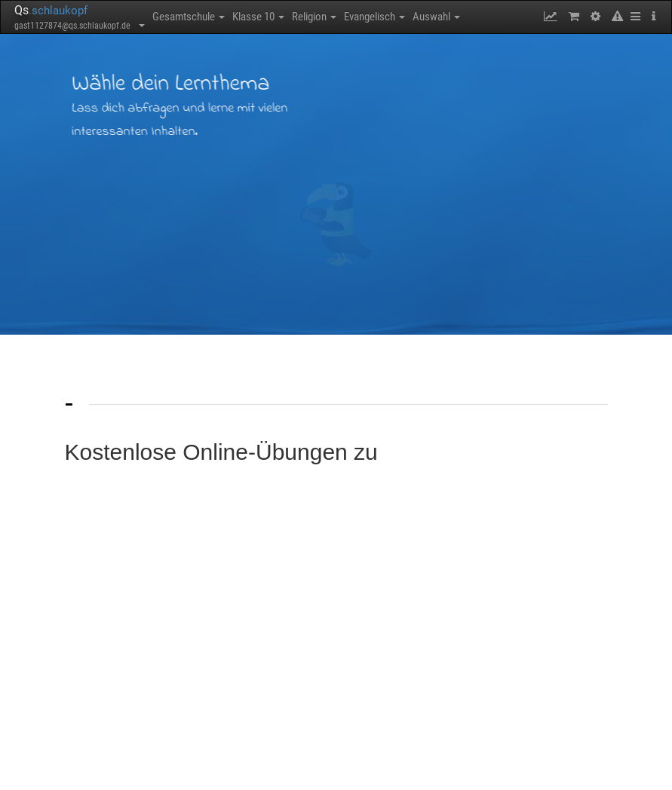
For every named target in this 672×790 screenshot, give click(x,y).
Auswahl (436, 17)
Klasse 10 (258, 17)
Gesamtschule (189, 17)
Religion (314, 17)
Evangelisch (374, 17)
